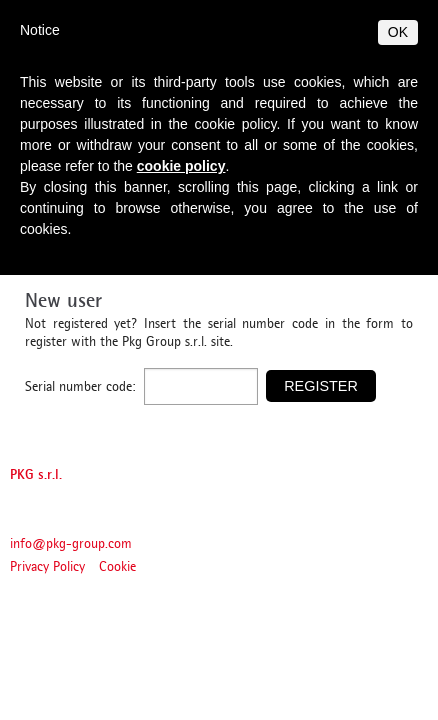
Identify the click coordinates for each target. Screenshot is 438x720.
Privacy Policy (47, 567)
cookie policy (181, 166)
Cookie (117, 567)
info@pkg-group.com (71, 544)
